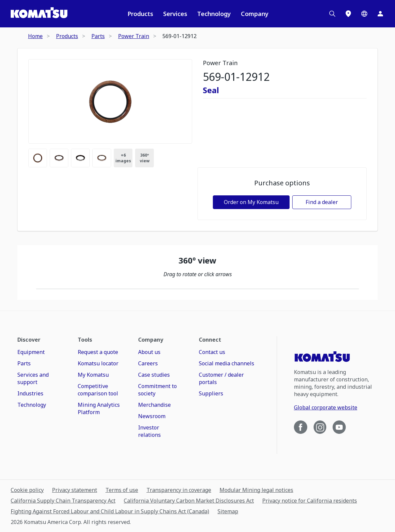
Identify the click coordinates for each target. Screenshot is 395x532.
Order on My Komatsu (251, 202)
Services (175, 14)
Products (140, 14)
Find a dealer (322, 202)
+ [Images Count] (123, 158)
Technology (214, 14)
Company (255, 14)
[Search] (332, 14)
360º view (145, 158)
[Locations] (348, 14)
